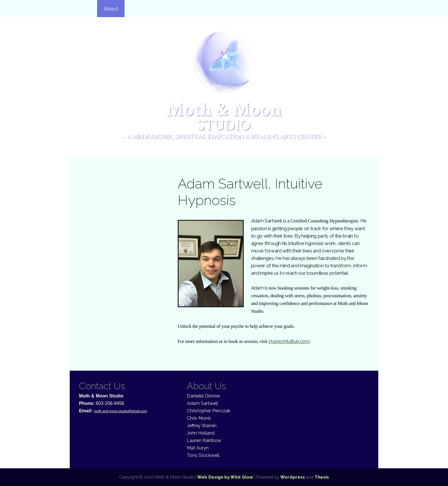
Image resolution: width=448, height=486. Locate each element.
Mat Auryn (198, 448)
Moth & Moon (224, 116)
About (111, 9)
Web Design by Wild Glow (225, 477)
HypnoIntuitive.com (289, 341)
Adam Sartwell (202, 403)
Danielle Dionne (203, 396)
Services (141, 9)
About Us (206, 386)
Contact (227, 9)
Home (83, 9)
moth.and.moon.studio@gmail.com (121, 411)
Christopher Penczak (209, 411)
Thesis (322, 477)
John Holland (201, 433)
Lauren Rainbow (204, 440)
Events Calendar (184, 9)
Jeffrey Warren (202, 426)
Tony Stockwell (203, 455)
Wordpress (293, 477)
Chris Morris (199, 418)
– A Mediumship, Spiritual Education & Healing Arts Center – (224, 136)
